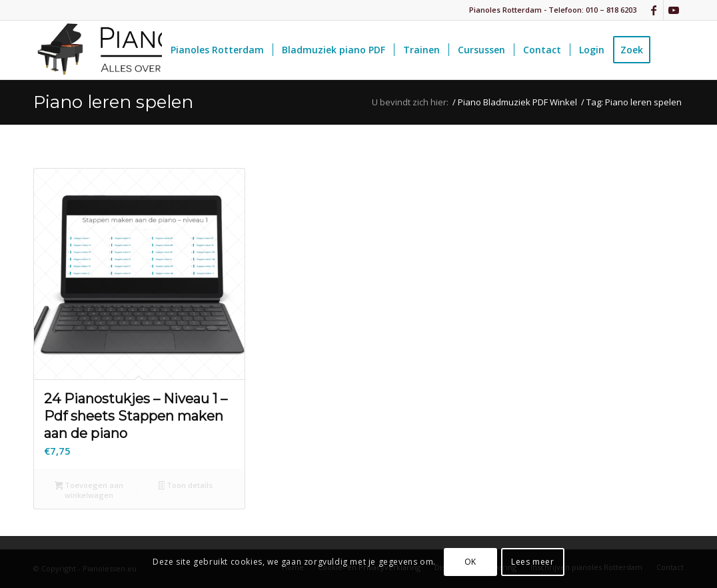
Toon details (186, 486)
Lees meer (532, 562)
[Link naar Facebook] (653, 10)
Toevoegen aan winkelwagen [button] (89, 490)
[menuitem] (217, 50)
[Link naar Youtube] (674, 10)
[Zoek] (671, 50)
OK (470, 562)
